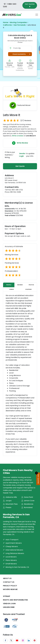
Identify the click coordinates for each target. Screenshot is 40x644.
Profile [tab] (9, 285)
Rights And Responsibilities (15, 600)
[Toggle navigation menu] (37, 15)
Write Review (20, 143)
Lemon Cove (28, 501)
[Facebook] (5, 640)
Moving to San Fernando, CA (16, 567)
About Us (7, 578)
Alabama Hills (10, 497)
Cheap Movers (10, 546)
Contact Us (9, 582)
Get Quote (20, 166)
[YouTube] (17, 640)
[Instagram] (23, 640)
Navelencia (27, 504)
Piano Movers (10, 560)
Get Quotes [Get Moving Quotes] (30, 5)
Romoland (27, 507)
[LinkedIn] (29, 640)
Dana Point (27, 497)
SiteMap (7, 596)
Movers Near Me (10, 589)
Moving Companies (18, 22)
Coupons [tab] (28, 289)
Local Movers (10, 557)
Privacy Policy (10, 586)
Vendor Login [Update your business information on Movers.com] (22, 155)
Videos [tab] (12, 289)
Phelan (7, 507)
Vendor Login (9, 604)
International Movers (13, 550)
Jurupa (7, 501)
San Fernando (20, 25)
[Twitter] (11, 640)
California (7, 25)
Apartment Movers (12, 543)
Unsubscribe (9, 607)
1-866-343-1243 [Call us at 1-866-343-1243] (10, 5)
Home (6, 22)
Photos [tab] (31, 285)
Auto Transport (11, 540)
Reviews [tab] (20, 285)
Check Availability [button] (22, 54)
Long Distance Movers (13, 553)
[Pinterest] (35, 640)
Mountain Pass (10, 504)
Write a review (18, 136)
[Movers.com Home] (12, 15)
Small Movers (10, 564)
